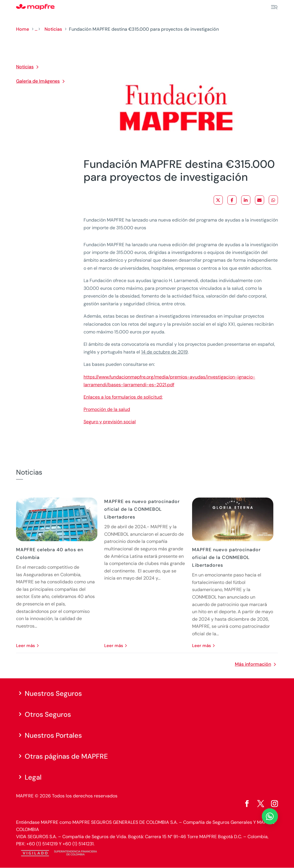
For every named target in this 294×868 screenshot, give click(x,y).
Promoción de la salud (107, 409)
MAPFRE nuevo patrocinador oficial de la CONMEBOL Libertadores (226, 557)
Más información (253, 664)
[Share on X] (218, 200)
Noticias (53, 29)
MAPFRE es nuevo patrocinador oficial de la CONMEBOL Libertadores (142, 509)
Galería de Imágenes (38, 81)
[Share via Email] (260, 200)
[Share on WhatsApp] (273, 200)
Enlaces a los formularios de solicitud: (123, 397)
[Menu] (274, 7)
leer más (26, 646)
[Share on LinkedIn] (246, 200)
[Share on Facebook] (232, 200)
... (36, 29)
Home (23, 29)
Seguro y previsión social (110, 422)
